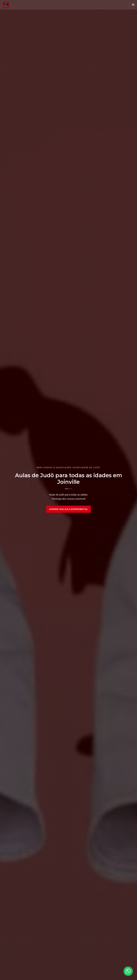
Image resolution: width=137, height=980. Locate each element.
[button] (133, 5)
